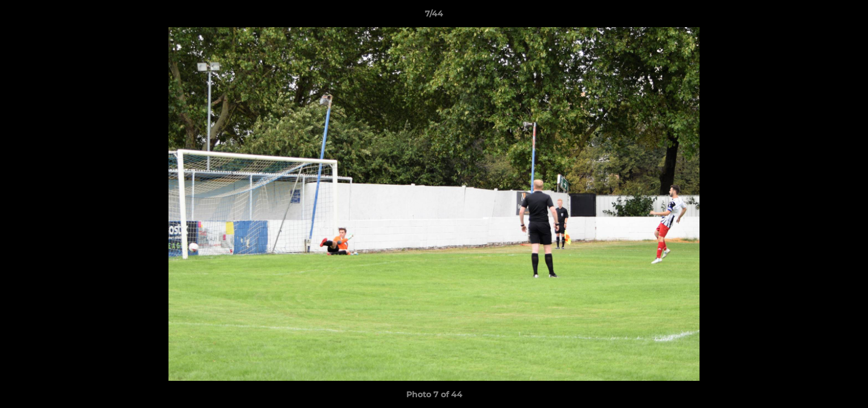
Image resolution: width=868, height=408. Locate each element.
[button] (848, 16)
